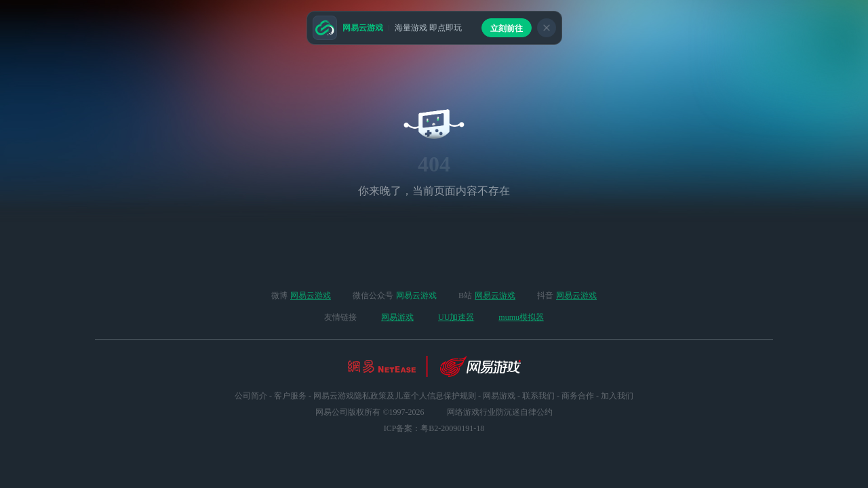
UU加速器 (456, 317)
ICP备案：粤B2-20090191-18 (434, 428)
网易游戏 (397, 317)
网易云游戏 (311, 296)
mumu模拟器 (521, 317)
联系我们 (538, 396)
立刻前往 (507, 28)
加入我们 (617, 396)
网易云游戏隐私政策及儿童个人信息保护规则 (395, 396)
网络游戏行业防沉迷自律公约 (500, 412)
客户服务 (290, 396)
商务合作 (578, 396)
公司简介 (251, 396)
